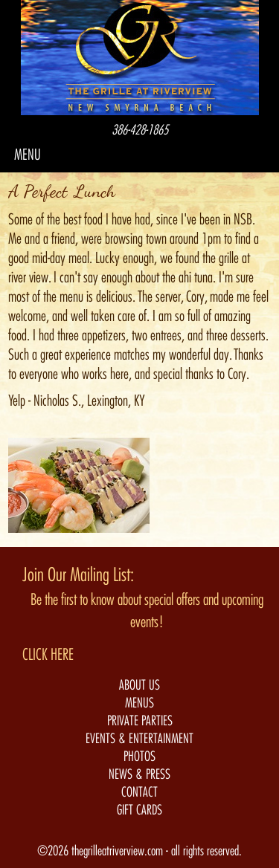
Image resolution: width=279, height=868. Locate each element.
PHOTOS (139, 757)
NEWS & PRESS (139, 774)
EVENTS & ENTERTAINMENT (139, 739)
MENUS (139, 703)
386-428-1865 (140, 130)
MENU (28, 155)
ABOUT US (139, 685)
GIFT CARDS (139, 810)
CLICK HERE (48, 655)
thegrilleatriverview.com (119, 851)
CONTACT (139, 792)
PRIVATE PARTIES (140, 721)
